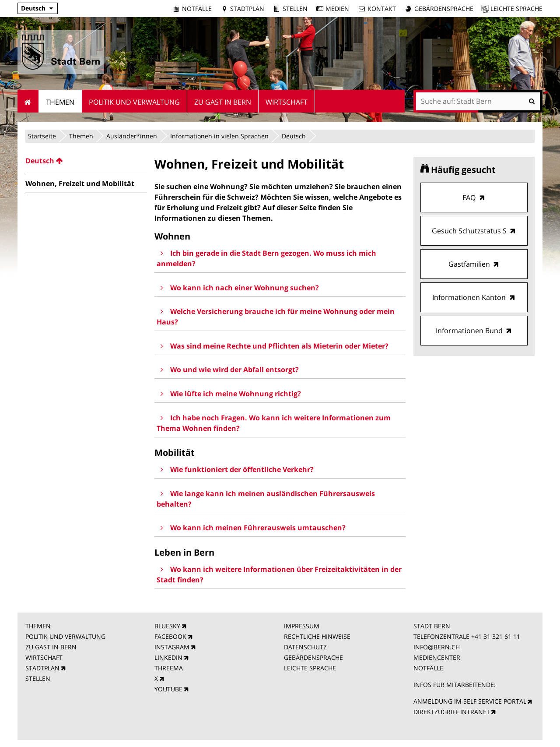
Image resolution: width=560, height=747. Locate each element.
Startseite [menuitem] (28, 101)
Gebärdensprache (444, 9)
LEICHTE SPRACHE (310, 668)
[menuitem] (86, 161)
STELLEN (38, 678)
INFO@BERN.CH (437, 647)
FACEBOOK (170, 636)
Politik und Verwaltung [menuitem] (134, 102)
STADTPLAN (42, 668)
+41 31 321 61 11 (496, 636)
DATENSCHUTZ (305, 647)
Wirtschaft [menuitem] (287, 102)
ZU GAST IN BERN (51, 647)
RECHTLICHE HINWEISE (317, 636)
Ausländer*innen (132, 136)
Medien (337, 9)
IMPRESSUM (302, 626)
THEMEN (38, 626)
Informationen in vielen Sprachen (219, 136)
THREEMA (169, 668)
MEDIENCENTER (437, 657)
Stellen (295, 9)
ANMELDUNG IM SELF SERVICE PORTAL (470, 701)
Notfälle (197, 9)
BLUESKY (167, 626)
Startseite (42, 136)
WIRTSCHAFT (44, 657)
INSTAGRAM (172, 647)
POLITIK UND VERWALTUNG (65, 636)
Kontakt (382, 9)
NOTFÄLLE (428, 668)
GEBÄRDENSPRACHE (313, 657)
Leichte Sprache (516, 9)
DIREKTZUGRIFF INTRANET (452, 712)
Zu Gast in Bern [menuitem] (223, 102)
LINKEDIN (168, 657)
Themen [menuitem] (60, 102)
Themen (81, 136)
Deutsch (33, 8)
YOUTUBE (168, 689)
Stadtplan (247, 9)
